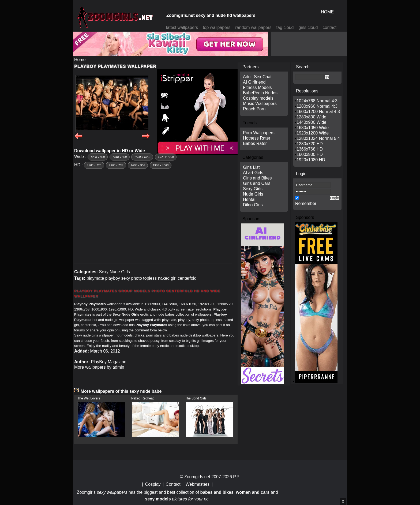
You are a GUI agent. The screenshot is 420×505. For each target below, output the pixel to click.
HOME (327, 12)
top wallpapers (217, 27)
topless (150, 278)
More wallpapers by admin (99, 367)
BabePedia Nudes (260, 93)
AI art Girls (253, 173)
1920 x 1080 (161, 165)
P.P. (237, 477)
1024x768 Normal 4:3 (317, 101)
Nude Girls (253, 194)
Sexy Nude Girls (114, 272)
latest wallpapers (182, 27)
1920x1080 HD (311, 160)
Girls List (251, 167)
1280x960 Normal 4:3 (317, 106)
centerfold (187, 278)
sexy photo (131, 278)
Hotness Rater (257, 138)
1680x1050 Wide (313, 128)
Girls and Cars (257, 183)
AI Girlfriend (254, 82)
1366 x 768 (116, 165)
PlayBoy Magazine (109, 362)
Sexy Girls (253, 189)
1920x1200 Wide (313, 133)
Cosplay (153, 484)
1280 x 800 (98, 157)
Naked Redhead (143, 398)
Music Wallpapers (260, 104)
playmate (95, 278)
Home (80, 60)
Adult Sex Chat (257, 77)
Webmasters (198, 484)
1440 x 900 (120, 157)
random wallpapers (253, 27)
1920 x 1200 (166, 157)
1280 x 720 (94, 165)
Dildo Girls (253, 205)
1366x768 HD (310, 149)
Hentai (249, 199)
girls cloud (308, 27)
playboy (113, 278)
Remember (306, 203)
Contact (173, 484)
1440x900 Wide (311, 122)
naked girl (167, 278)
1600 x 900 (138, 165)
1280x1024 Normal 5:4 (318, 138)
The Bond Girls (196, 398)
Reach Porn (254, 109)
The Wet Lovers (89, 398)
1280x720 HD (310, 144)
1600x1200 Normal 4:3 (318, 112)
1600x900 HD (310, 154)
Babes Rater (255, 143)
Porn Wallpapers (259, 133)
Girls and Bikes (257, 178)
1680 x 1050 (142, 157)
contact (330, 27)
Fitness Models (257, 87)
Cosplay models (258, 98)
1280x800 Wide (311, 117)
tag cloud (285, 27)
